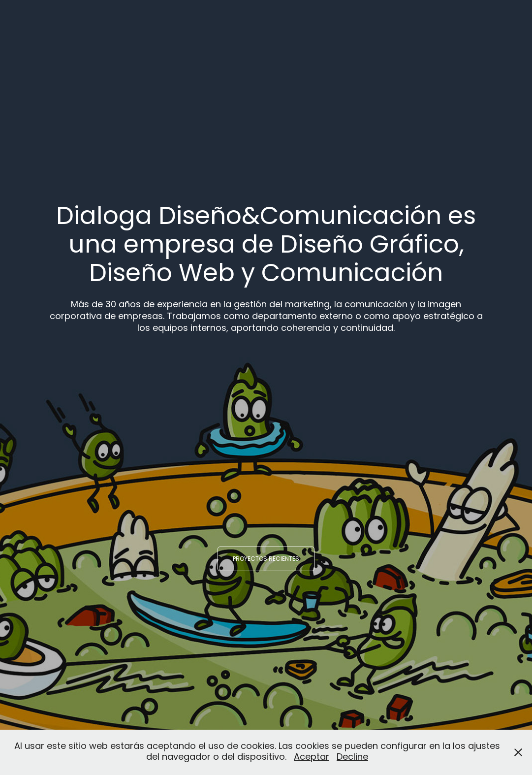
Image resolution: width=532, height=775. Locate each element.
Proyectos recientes (266, 559)
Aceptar (312, 758)
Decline (352, 758)
